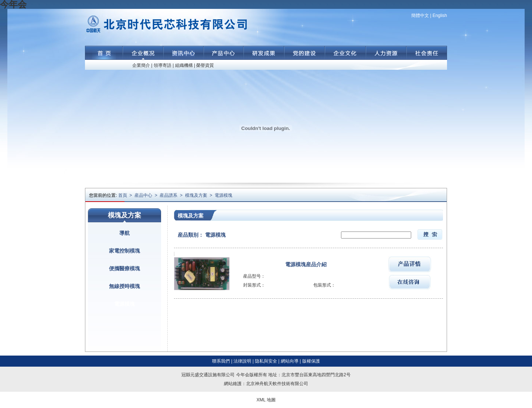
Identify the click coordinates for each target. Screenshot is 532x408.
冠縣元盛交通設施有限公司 (208, 375)
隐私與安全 (266, 361)
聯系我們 (221, 361)
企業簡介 (141, 65)
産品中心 (143, 195)
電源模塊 (224, 195)
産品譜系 (168, 195)
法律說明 (242, 361)
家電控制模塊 (125, 251)
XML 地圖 (266, 400)
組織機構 (184, 65)
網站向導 (290, 361)
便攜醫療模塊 (125, 268)
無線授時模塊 (125, 286)
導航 (125, 233)
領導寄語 (163, 65)
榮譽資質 (205, 65)
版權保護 (311, 361)
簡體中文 (420, 16)
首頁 (123, 195)
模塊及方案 (196, 195)
